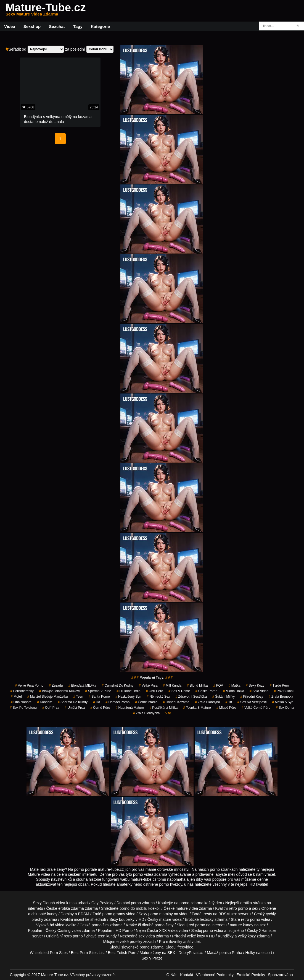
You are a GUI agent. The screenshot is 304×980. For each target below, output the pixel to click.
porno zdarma (191, 903)
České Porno (206, 691)
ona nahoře (21, 702)
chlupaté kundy (44, 914)
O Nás (172, 975)
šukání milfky (224, 697)
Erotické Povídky (251, 975)
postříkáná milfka (163, 708)
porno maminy (161, 914)
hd (97, 702)
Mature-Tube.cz (46, 11)
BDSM (84, 914)
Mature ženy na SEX (157, 953)
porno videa (213, 931)
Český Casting (58, 931)
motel (16, 697)
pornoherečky (22, 691)
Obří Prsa (51, 708)
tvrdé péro (279, 686)
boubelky (127, 919)
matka (235, 686)
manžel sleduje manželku (48, 697)
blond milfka (197, 686)
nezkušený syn (128, 697)
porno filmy (164, 925)
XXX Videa (168, 931)
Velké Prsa (148, 686)
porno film (100, 925)
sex (142, 936)
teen (101, 936)
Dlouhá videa (54, 903)
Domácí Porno (117, 702)
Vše (168, 713)
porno (136, 903)
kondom (45, 702)
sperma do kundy (73, 702)
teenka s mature (197, 708)
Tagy (78, 26)
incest (79, 919)
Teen (78, 697)
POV (218, 686)
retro (68, 936)
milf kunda (172, 686)
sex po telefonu (23, 708)
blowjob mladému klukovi (60, 691)
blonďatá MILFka (82, 686)
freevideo (186, 947)
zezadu (56, 686)
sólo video (259, 691)
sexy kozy (255, 686)
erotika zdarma (71, 908)
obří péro (155, 691)
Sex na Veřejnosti (252, 702)
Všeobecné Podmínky (215, 975)
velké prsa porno (29, 686)
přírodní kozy (252, 697)
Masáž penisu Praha (224, 953)
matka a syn (283, 702)
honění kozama (176, 702)
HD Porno (124, 931)
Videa (10, 26)
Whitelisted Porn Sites (49, 953)
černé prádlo (146, 702)
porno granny (114, 914)
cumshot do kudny (118, 686)
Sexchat (57, 26)
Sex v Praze (152, 958)
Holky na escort (259, 953)
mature (182, 908)
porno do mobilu (133, 908)
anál (187, 942)
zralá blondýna (207, 702)
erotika (246, 903)
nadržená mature (130, 708)
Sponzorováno (280, 975)
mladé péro (226, 708)
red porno (197, 925)
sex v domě (179, 691)
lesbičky (207, 919)
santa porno (99, 697)
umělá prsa (75, 708)
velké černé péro (256, 708)
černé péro (100, 708)
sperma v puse (98, 691)
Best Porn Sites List (88, 953)
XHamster (268, 931)
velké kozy (196, 936)
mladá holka (233, 691)
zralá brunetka (281, 697)
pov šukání (284, 691)
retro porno (238, 908)
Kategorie (100, 26)
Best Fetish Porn (122, 953)
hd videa (57, 925)
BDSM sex (228, 914)
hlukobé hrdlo (129, 691)
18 (229, 702)
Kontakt (187, 975)
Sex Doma (285, 708)
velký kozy (247, 936)
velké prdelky (131, 942)
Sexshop (32, 26)
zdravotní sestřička (191, 697)
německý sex (158, 697)
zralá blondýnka (146, 713)
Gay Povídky (102, 903)
